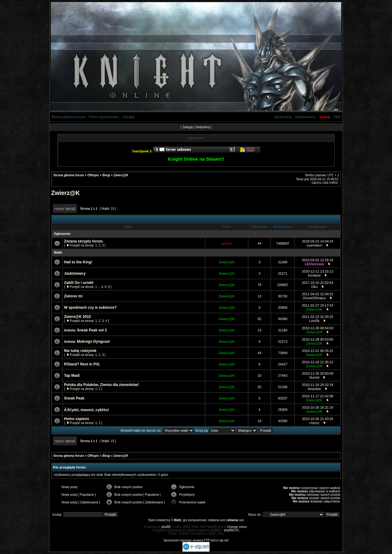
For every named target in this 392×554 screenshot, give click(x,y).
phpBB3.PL (232, 530)
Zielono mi (73, 296)
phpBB (166, 527)
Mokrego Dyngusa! (93, 342)
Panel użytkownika (104, 117)
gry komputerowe (195, 520)
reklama (232, 520)
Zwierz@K (121, 175)
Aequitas (314, 389)
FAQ (337, 117)
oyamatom (314, 245)
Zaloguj (128, 117)
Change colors (237, 527)
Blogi (106, 175)
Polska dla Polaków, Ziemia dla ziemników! (101, 385)
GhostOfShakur (315, 298)
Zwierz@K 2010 (77, 317)
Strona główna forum (68, 117)
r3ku (314, 287)
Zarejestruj (283, 117)
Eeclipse (315, 275)
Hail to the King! (78, 262)
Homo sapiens (77, 419)
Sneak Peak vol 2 (92, 330)
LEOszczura (314, 264)
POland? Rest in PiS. (82, 364)
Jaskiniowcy (75, 273)
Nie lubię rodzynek (80, 351)
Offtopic (93, 175)
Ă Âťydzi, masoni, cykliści (86, 410)
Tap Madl (72, 376)
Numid (315, 377)
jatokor (227, 243)
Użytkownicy (305, 117)
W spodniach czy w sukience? (90, 308)
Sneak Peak (74, 398)
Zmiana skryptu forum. (84, 241)
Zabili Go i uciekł (79, 283)
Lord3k (315, 321)
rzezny (314, 423)
